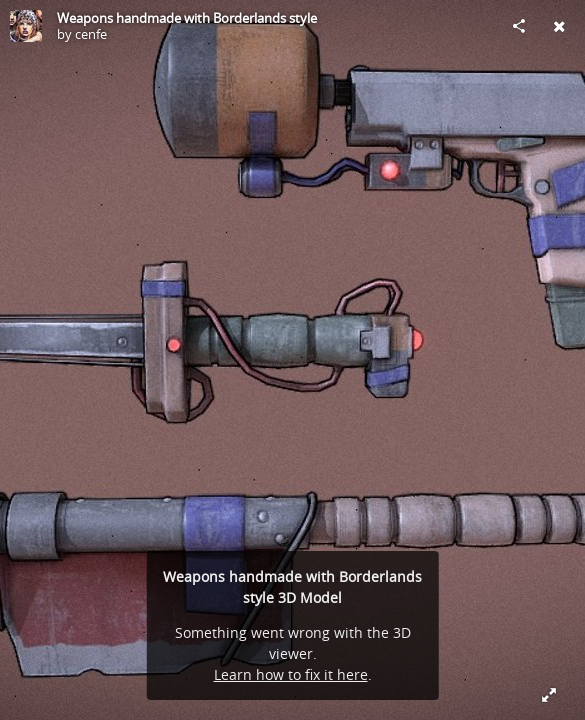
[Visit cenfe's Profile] (26, 26)
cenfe (91, 34)
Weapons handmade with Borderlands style (187, 18)
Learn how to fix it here (291, 674)
